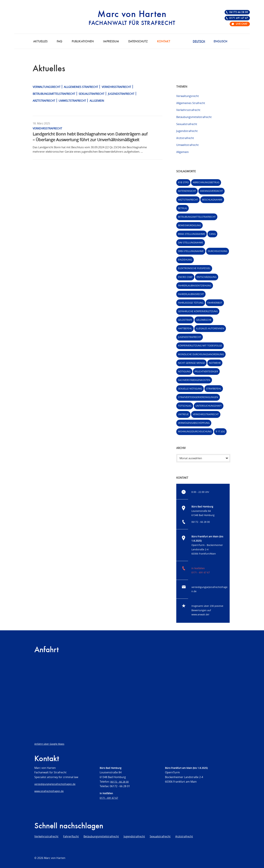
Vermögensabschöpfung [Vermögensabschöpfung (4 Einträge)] (194, 423)
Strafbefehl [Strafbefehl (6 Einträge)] (214, 389)
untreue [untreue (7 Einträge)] (183, 414)
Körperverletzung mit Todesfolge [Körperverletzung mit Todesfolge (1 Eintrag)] (200, 346)
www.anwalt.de (200, 614)
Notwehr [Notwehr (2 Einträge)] (215, 363)
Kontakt (164, 42)
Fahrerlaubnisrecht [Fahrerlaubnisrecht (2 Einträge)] (191, 294)
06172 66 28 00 (239, 12)
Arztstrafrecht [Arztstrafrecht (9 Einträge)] (188, 200)
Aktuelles (40, 42)
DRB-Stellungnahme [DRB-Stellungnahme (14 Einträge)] (191, 251)
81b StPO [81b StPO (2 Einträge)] (183, 182)
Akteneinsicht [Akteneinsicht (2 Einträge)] (187, 191)
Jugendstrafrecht (121, 94)
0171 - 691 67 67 (201, 572)
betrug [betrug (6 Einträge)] (183, 208)
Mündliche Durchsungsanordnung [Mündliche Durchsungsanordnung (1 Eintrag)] (201, 354)
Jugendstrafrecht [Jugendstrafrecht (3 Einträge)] (190, 337)
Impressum (111, 42)
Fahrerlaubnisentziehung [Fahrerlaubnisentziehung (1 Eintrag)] (195, 285)
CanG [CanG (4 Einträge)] (212, 234)
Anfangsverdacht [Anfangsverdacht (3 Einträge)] (211, 191)
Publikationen (83, 42)
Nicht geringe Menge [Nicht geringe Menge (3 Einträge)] (191, 363)
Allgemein (97, 101)
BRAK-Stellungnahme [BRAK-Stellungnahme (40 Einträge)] (192, 234)
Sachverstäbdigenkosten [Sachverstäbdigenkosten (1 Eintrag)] (194, 380)
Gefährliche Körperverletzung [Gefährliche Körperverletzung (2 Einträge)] (198, 311)
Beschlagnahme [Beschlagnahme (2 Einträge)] (212, 200)
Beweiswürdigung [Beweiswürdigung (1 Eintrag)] (189, 225)
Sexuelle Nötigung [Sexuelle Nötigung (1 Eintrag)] (190, 389)
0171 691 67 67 (239, 18)
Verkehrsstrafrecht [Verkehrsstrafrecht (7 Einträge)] (206, 414)
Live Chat (242, 24)
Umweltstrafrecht (72, 101)
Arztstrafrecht (44, 101)
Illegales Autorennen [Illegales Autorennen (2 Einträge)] (210, 328)
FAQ (60, 42)
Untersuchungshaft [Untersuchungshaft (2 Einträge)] (209, 406)
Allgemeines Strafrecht (81, 87)
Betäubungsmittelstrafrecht (54, 94)
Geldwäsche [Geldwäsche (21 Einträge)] (204, 320)
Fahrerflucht (71, 836)
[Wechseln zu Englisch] (220, 41)
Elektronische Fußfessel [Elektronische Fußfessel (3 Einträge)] (194, 268)
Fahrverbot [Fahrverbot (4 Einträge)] (215, 303)
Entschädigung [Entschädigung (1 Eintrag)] (207, 277)
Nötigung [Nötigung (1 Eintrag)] (184, 371)
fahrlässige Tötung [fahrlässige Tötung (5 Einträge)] (191, 303)
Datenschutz (138, 42)
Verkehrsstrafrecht (116, 87)
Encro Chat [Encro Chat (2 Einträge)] (185, 277)
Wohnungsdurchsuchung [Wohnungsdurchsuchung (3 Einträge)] (195, 431)
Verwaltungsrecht (47, 87)
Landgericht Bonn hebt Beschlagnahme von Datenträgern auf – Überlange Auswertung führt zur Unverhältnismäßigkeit (90, 137)
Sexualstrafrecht (92, 94)
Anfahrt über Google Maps (49, 744)
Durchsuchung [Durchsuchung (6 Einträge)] (218, 251)
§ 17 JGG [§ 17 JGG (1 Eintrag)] (220, 431)
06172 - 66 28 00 (201, 522)
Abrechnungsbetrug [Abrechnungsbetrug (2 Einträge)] (206, 182)
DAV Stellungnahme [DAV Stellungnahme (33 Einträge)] (191, 242)
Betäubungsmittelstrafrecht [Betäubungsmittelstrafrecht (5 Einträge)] (197, 217)
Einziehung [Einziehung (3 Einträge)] (185, 260)
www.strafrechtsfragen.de (49, 791)
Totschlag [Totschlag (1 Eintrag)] (185, 406)
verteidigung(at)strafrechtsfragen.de (55, 784)
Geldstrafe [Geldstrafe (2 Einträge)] (185, 320)
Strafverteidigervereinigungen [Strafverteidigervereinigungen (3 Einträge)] (198, 397)
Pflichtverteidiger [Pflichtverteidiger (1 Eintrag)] (206, 371)
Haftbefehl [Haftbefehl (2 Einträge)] (185, 328)
